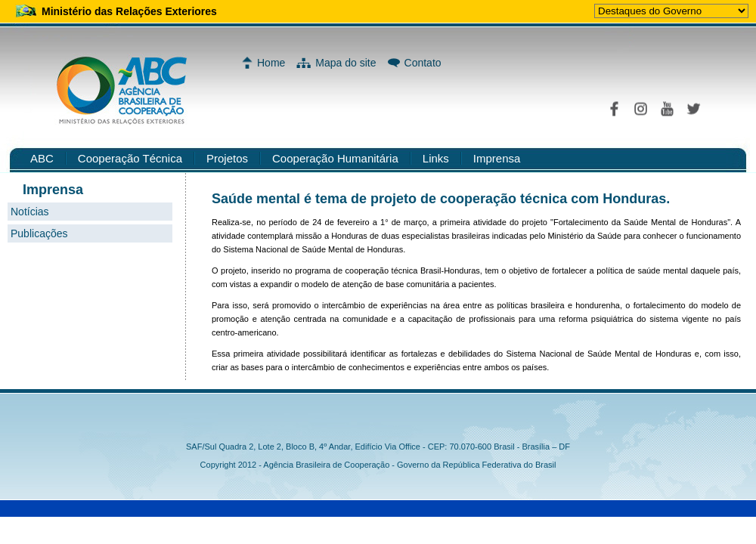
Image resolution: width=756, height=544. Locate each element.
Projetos (227, 158)
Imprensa (497, 158)
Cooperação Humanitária (335, 158)
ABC (42, 158)
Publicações (39, 233)
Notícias (30, 212)
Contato (423, 63)
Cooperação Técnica (130, 158)
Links (436, 158)
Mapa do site (345, 63)
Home (271, 63)
